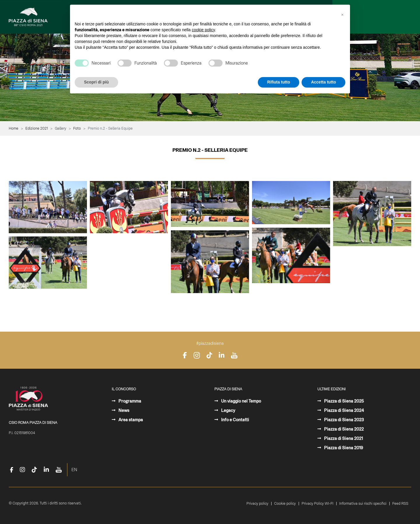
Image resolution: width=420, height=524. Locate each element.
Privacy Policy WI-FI (317, 504)
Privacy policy (257, 504)
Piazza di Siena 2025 (344, 401)
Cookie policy (285, 504)
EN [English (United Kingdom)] (74, 470)
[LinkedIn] (222, 355)
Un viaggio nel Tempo (241, 401)
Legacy (228, 410)
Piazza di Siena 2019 (343, 448)
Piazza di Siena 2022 (343, 429)
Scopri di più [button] (96, 82)
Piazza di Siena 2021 (343, 438)
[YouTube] (234, 355)
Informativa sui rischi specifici (363, 504)
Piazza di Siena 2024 (344, 410)
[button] (342, 14)
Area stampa (130, 420)
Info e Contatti (235, 420)
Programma (129, 401)
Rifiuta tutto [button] (279, 82)
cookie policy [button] (203, 30)
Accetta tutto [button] (323, 82)
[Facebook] (185, 355)
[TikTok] (209, 355)
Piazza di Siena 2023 (344, 420)
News (123, 410)
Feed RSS (400, 504)
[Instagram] (197, 355)
